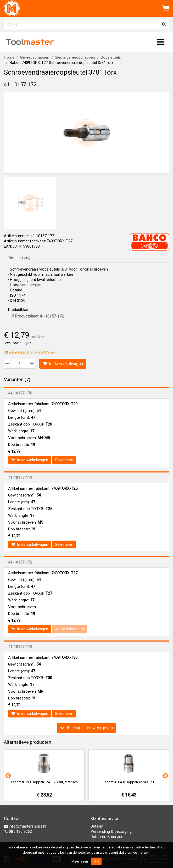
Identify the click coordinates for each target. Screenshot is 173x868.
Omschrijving (19, 258)
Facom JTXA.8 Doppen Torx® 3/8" (129, 782)
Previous (8, 775)
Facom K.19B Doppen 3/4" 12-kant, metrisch (44, 782)
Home (9, 57)
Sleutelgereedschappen (75, 57)
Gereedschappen (35, 57)
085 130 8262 (18, 831)
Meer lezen (80, 861)
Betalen (97, 826)
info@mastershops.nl (25, 826)
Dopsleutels (111, 57)
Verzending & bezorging (111, 831)
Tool (30, 42)
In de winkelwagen (63, 364)
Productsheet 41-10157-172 (37, 316)
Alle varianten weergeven (86, 728)
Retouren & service (107, 837)
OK (96, 861)
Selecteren (64, 460)
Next (165, 775)
